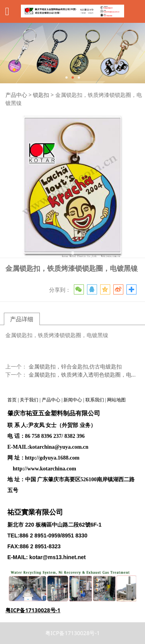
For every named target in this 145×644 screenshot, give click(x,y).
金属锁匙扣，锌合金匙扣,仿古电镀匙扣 (75, 366)
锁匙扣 (41, 95)
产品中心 (16, 95)
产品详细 (22, 319)
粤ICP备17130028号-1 (72, 633)
